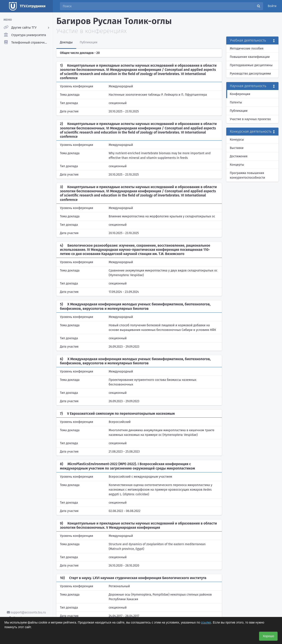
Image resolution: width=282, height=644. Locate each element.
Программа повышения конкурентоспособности (247, 175)
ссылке (206, 622)
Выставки (237, 148)
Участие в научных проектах (250, 119)
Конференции (240, 94)
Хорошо (268, 636)
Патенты (236, 102)
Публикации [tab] (89, 42)
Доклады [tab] (66, 42)
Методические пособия (247, 49)
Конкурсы (237, 140)
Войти (272, 6)
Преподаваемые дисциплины (251, 65)
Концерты (237, 165)
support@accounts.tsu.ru (26, 612)
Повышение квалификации (250, 57)
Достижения (239, 156)
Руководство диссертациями (250, 74)
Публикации (239, 111)
